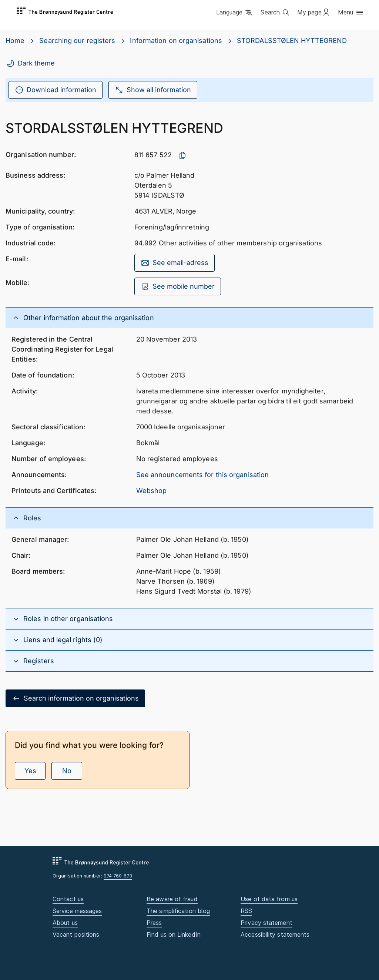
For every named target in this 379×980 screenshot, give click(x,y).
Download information (56, 90)
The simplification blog (178, 911)
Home (15, 41)
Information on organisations (176, 41)
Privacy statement (266, 923)
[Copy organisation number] (182, 155)
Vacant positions (76, 934)
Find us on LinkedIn (174, 934)
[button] (235, 13)
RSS (246, 911)
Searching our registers (77, 41)
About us (65, 923)
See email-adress (175, 263)
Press (154, 923)
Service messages (77, 911)
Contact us (68, 899)
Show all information (153, 90)
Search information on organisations (75, 698)
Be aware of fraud (172, 899)
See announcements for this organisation (203, 475)
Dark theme (30, 63)
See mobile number (178, 286)
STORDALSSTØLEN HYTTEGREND (292, 41)
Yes (30, 771)
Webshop (152, 491)
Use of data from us (269, 899)
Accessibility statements (275, 934)
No (67, 771)
